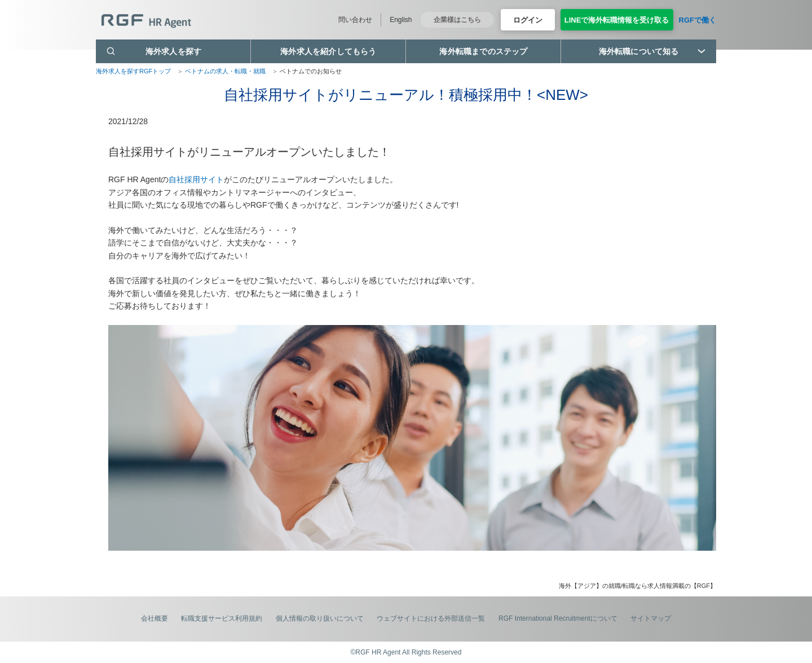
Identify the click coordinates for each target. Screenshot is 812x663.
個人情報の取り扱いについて (320, 618)
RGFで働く (698, 20)
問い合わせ (355, 20)
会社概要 (155, 618)
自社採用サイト (196, 179)
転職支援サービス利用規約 (222, 618)
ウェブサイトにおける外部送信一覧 (431, 618)
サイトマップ (651, 618)
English (401, 20)
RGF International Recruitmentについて (558, 618)
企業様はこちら (457, 20)
